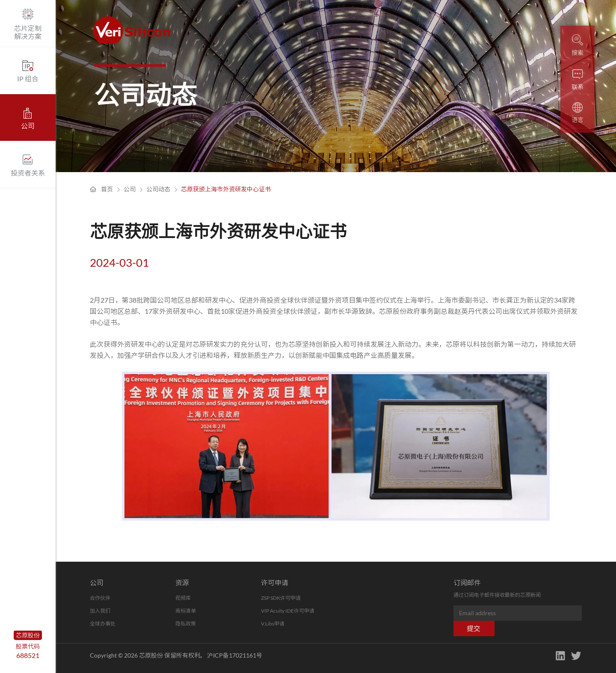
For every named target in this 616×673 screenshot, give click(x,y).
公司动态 (158, 189)
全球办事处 (103, 624)
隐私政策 (186, 624)
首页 (107, 189)
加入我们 (100, 611)
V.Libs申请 (273, 624)
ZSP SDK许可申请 (281, 598)
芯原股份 (28, 635)
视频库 (183, 598)
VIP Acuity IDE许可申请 (288, 611)
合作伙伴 (100, 598)
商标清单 (186, 611)
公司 (130, 189)
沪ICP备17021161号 (235, 655)
